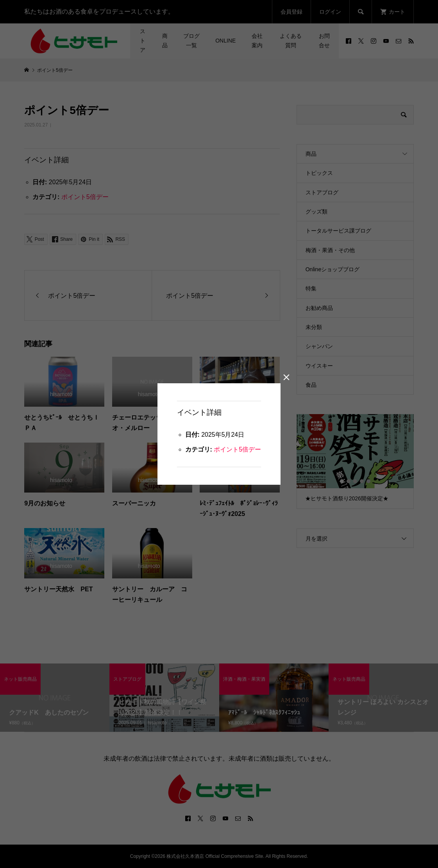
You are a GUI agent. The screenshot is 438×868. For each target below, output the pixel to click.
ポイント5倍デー (237, 450)
